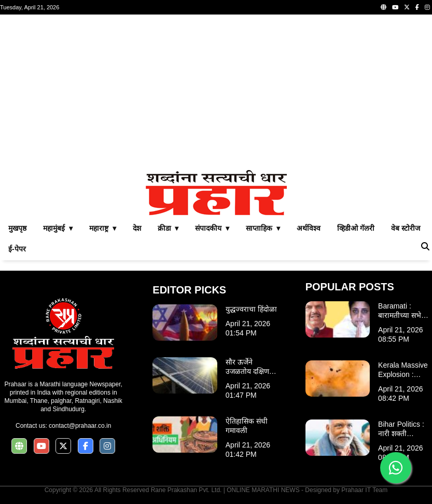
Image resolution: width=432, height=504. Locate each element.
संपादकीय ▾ (212, 228)
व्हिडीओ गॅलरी (356, 228)
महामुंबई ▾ (58, 228)
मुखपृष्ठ (17, 228)
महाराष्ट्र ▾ (103, 228)
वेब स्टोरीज (406, 228)
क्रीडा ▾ (168, 228)
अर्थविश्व (309, 228)
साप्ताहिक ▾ (263, 228)
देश (137, 228)
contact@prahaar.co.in (80, 426)
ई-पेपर (17, 249)
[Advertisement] (216, 92)
